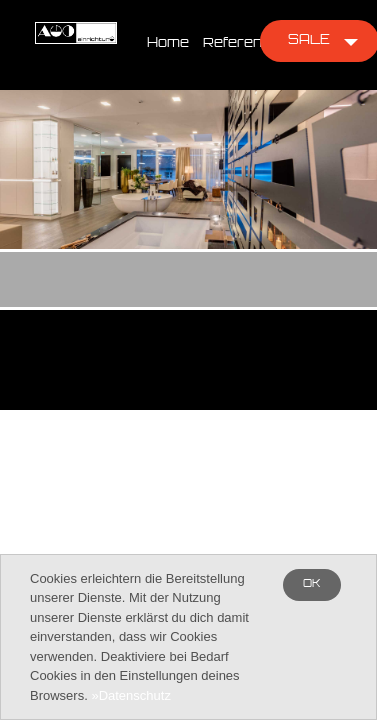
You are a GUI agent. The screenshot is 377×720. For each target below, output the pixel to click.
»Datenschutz (131, 695)
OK (312, 584)
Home (168, 43)
